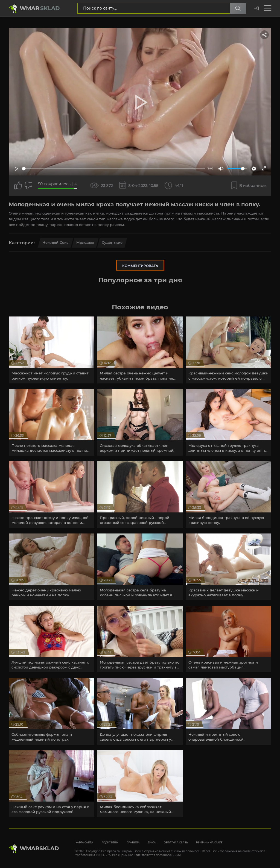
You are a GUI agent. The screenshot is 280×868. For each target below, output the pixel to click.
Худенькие (112, 242)
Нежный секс (56, 242)
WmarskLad (39, 848)
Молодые (85, 242)
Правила (133, 842)
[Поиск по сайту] (238, 8)
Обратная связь (176, 842)
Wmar (40, 8)
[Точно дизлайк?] (28, 186)
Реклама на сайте (209, 842)
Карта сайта (84, 842)
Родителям (110, 842)
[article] (52, 350)
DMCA (152, 842)
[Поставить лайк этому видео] (18, 186)
